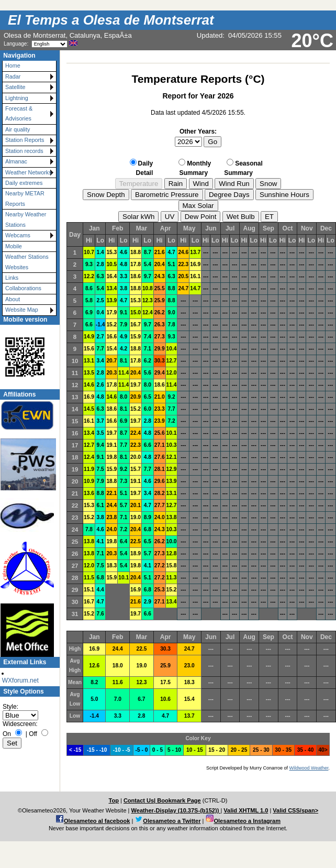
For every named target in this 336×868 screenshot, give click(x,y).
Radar (13, 76)
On (7, 734)
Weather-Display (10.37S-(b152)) (176, 810)
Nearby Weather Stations (26, 219)
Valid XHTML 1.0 (246, 810)
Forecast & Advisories (19, 113)
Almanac (16, 161)
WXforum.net (20, 680)
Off (33, 734)
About (13, 299)
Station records (24, 151)
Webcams (18, 235)
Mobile (14, 246)
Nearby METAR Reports (25, 198)
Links (12, 278)
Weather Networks (29, 172)
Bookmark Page (179, 800)
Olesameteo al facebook (97, 821)
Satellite (15, 87)
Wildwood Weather (309, 768)
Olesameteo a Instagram (247, 821)
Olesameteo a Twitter (172, 821)
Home (13, 65)
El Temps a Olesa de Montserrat (111, 20)
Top (113, 800)
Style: (10, 707)
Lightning (17, 98)
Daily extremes (24, 183)
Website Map (22, 310)
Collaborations (23, 288)
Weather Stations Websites (27, 262)
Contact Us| (140, 800)
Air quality (18, 129)
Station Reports (25, 140)
